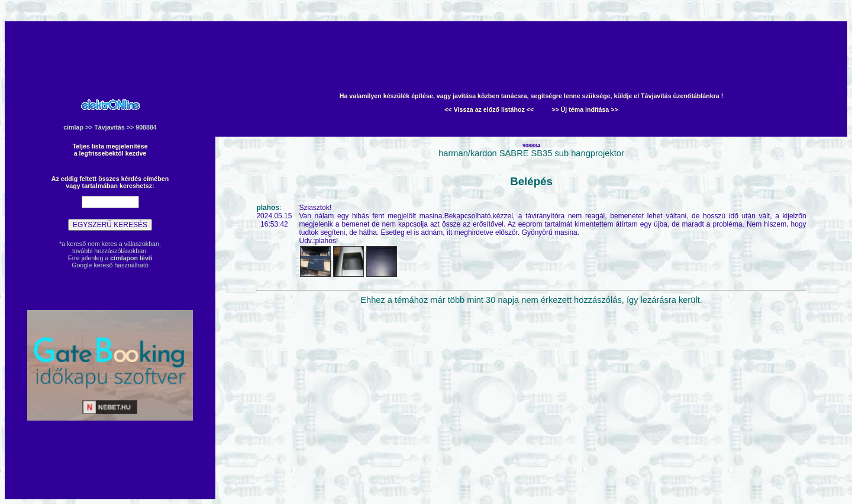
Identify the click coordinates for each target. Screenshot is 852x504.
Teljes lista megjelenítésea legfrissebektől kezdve (110, 150)
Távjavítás (109, 127)
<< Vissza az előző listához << (489, 109)
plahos (268, 208)
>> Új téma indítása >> (585, 109)
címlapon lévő (131, 258)
